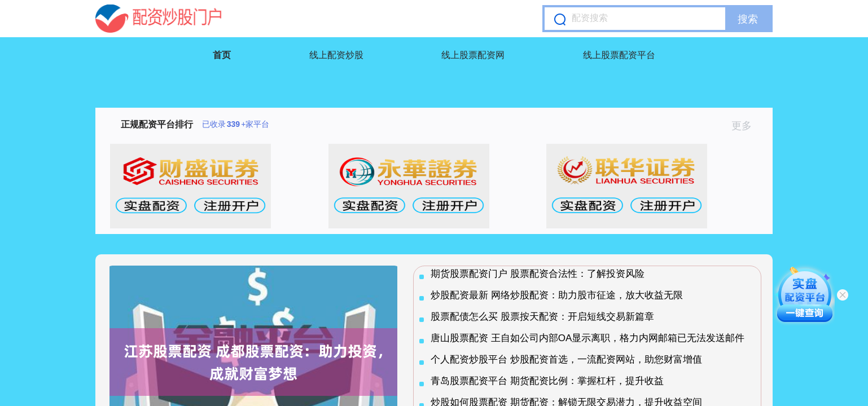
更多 (746, 126)
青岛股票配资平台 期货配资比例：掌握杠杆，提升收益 (547, 381)
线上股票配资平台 (619, 55)
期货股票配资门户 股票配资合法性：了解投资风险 (538, 274)
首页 (222, 55)
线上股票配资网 (473, 55)
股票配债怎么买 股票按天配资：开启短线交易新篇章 (542, 317)
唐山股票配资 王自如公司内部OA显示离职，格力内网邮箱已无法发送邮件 (588, 338)
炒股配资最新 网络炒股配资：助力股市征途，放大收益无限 (557, 295)
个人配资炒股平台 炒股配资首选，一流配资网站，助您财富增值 (566, 359)
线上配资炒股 (336, 55)
